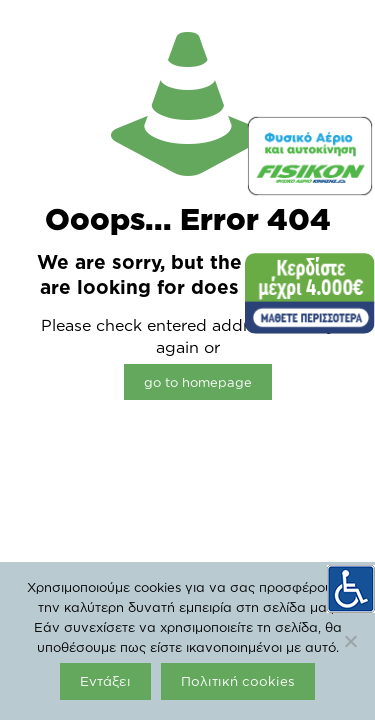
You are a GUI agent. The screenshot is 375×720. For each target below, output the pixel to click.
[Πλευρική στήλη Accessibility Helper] (351, 589)
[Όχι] (350, 641)
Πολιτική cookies (238, 681)
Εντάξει (105, 681)
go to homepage (198, 382)
